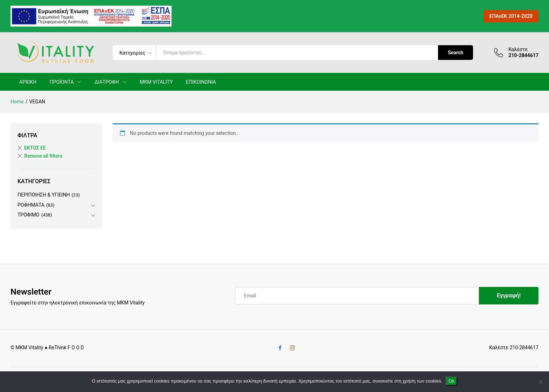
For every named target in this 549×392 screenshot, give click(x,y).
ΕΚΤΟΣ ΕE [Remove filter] (35, 148)
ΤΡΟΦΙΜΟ (29, 215)
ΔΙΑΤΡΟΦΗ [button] (107, 82)
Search (456, 53)
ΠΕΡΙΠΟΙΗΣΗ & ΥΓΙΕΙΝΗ (44, 195)
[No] (540, 382)
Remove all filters (43, 156)
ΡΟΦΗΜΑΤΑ (31, 205)
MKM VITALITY (156, 82)
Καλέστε (518, 49)
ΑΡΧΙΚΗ (28, 82)
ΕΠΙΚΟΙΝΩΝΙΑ (201, 82)
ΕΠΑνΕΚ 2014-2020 (511, 16)
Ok (451, 381)
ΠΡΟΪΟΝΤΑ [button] (62, 82)
